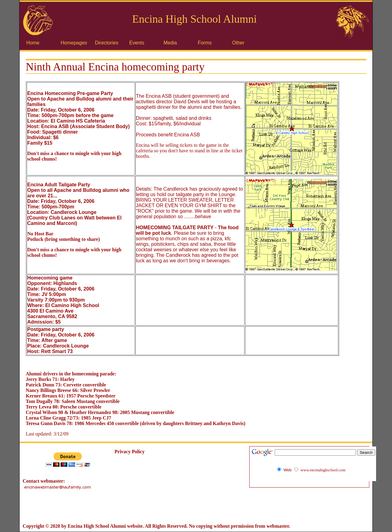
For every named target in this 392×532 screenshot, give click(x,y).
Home (33, 43)
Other (238, 43)
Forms (205, 43)
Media (170, 43)
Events (137, 43)
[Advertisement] (196, 507)
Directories (107, 43)
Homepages (74, 43)
